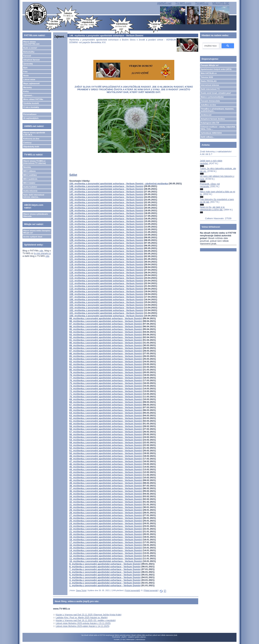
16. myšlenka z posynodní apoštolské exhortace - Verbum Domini (106, 545)
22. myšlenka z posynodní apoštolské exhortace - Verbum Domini (106, 529)
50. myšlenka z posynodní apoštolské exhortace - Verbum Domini (106, 453)
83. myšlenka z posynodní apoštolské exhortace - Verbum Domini (106, 362)
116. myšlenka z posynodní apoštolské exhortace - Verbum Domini (106, 273)
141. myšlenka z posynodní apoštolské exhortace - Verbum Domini (106, 205)
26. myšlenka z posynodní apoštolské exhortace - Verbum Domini (106, 518)
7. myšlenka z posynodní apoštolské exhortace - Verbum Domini (105, 569)
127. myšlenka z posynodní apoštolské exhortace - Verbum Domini (106, 243)
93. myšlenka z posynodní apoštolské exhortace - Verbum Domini (106, 335)
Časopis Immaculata (210, 101)
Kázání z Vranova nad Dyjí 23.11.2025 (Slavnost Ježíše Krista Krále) (89, 615)
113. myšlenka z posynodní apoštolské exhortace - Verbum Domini (106, 281)
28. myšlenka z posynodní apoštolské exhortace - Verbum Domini (106, 513)
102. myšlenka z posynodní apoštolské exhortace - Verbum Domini (106, 310)
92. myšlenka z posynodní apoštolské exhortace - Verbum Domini (106, 337)
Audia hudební (30, 187)
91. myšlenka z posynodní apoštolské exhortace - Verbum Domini (106, 340)
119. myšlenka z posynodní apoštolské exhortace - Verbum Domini (106, 264)
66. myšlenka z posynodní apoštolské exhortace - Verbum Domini (106, 407)
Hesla (26, 76)
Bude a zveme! (30, 48)
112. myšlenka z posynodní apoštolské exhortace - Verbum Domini (106, 283)
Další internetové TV (210, 89)
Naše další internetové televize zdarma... (34, 196)
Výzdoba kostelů (31, 103)
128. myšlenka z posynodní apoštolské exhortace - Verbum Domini (106, 240)
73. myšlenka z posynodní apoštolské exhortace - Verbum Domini (106, 389)
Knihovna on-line (31, 139)
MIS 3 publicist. (30, 179)
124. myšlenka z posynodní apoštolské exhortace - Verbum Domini (106, 251)
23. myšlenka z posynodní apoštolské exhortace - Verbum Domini (106, 526)
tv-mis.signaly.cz (42, 253)
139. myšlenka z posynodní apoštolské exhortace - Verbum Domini (106, 211)
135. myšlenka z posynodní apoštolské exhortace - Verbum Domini (106, 221)
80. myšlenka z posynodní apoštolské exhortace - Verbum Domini (106, 370)
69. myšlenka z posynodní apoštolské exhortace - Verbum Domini (106, 399)
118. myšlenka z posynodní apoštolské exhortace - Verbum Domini (106, 267)
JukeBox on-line (208, 105)
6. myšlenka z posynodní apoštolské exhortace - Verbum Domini (105, 572)
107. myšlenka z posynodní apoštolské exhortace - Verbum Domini (106, 297)
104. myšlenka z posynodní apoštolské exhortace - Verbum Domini (106, 305)
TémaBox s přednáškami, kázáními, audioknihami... (217, 110)
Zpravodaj (28, 64)
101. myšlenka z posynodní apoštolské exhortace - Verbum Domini (106, 313)
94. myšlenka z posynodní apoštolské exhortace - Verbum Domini (106, 332)
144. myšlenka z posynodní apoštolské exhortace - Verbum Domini (106, 197)
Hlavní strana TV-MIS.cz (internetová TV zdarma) (34, 162)
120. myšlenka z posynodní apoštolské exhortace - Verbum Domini (106, 262)
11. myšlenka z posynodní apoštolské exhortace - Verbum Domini (106, 558)
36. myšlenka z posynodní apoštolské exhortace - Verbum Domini (106, 491)
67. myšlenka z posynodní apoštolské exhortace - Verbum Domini (106, 405)
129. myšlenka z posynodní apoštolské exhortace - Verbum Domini (106, 237)
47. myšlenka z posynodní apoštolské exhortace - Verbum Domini (106, 461)
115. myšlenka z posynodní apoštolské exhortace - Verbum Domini (106, 275)
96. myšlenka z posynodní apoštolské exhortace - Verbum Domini (106, 326)
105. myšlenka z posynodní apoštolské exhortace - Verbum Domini (106, 302)
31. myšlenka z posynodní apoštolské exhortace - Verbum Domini (106, 505)
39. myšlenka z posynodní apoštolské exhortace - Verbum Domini (106, 483)
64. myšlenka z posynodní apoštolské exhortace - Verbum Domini (106, 413)
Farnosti (27, 56)
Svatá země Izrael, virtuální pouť (216, 93)
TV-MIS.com (183, 3)
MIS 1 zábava (29, 171)
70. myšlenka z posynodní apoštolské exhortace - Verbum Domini (106, 397)
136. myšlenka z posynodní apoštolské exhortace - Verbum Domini (106, 219)
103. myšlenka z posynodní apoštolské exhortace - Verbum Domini (106, 308)
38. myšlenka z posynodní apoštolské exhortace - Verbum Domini (106, 486)
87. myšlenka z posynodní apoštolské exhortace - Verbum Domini (106, 351)
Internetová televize (210, 85)
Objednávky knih (31, 147)
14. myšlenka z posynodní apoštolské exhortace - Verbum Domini (106, 550)
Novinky (27, 167)
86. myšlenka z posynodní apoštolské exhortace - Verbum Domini (106, 353)
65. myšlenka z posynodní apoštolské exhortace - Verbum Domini (106, 410)
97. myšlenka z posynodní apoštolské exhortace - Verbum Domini (106, 324)
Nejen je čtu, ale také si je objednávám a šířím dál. (212, 208)
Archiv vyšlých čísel (33, 237)
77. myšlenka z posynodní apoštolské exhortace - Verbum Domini (106, 378)
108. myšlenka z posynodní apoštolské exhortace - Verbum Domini (106, 294)
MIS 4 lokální (29, 183)
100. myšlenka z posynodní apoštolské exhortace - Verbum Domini (106, 316)
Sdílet (73, 175)
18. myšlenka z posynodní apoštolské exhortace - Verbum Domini (106, 540)
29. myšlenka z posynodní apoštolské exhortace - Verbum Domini (106, 510)
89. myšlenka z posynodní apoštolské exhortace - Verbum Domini (106, 345)
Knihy (26, 91)
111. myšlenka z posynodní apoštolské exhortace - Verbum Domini (106, 286)
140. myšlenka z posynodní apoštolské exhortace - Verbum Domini (106, 208)
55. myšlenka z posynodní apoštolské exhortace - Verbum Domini (106, 437)
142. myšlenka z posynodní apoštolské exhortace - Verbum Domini (106, 202)
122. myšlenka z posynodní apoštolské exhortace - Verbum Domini (106, 256)
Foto (25, 72)
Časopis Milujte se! (210, 65)
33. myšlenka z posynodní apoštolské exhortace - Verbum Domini (106, 499)
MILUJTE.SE (221, 3)
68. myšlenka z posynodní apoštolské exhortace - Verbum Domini (106, 402)
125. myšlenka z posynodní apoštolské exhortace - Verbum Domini (106, 248)
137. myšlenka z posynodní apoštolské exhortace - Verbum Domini (106, 216)
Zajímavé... (28, 95)
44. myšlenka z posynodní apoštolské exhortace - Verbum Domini (106, 469)
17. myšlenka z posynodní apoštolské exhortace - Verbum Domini (106, 542)
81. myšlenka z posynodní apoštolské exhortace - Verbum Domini (106, 367)
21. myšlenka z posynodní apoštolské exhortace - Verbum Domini (106, 532)
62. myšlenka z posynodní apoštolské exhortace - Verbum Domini (106, 418)
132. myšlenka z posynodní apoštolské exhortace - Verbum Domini (106, 229)
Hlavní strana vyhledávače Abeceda (36, 215)
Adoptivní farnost (31, 60)
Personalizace (30, 114)
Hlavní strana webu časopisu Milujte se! (37, 232)
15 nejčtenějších (31, 118)
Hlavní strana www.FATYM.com (31, 43)
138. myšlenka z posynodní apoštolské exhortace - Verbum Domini (106, 213)
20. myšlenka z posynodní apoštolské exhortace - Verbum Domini (106, 534)
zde (41, 251)
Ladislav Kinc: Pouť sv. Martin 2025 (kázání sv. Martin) (82, 618)
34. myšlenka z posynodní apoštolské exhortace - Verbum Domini (106, 496)
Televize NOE (207, 77)
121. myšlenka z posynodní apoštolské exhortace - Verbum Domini (106, 259)
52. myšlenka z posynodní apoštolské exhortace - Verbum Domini (106, 448)
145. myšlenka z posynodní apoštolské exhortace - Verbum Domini (106, 194)
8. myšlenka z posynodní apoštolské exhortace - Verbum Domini (105, 567)
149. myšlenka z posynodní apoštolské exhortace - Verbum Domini (106, 186)
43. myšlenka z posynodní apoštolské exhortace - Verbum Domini (106, 472)
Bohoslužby (29, 52)
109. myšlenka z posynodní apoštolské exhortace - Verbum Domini (106, 291)
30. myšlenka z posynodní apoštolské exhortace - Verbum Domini (106, 507)
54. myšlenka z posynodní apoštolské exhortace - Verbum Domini (106, 440)
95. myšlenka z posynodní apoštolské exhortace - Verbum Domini (106, 329)
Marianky (28, 87)
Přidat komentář (151, 590)
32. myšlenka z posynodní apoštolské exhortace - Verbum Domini (106, 502)
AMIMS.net (164, 3)
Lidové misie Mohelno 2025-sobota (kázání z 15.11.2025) (83, 623)
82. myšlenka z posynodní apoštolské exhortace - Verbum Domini (106, 364)
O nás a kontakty (31, 107)
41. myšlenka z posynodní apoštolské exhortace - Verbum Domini (106, 478)
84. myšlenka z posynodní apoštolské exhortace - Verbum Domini (106, 359)
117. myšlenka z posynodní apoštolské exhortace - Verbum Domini (106, 270)
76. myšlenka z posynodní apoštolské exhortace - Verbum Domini (106, 380)
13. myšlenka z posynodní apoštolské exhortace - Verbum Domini (106, 553)
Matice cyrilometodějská (212, 97)
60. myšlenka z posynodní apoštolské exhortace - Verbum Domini (106, 424)
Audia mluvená (30, 191)
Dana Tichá (81, 590)
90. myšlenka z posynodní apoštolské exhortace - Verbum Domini (106, 343)
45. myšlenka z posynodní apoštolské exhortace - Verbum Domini (106, 467)
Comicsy (27, 143)
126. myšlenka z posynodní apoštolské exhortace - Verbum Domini (106, 246)
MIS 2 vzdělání (30, 175)
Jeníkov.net (206, 115)
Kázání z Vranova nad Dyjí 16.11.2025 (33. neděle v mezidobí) (86, 620)
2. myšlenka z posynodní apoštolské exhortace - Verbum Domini (105, 583)
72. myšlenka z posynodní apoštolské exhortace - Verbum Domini (106, 391)
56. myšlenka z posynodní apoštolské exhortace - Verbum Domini (106, 434)
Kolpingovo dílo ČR (210, 123)
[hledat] (210, 46)
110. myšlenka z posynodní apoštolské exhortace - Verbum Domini (106, 289)
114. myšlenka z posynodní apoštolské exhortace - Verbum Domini (106, 278)
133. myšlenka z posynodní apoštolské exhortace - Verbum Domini (106, 227)
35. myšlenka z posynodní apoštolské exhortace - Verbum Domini (106, 494)
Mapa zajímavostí (31, 83)
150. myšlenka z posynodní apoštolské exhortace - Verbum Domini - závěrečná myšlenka (119, 184)
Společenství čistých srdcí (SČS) (216, 69)
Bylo (25, 68)
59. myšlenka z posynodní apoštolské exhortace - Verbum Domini (106, 426)
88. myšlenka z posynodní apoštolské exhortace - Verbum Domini (106, 348)
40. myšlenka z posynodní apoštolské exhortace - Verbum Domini (106, 480)
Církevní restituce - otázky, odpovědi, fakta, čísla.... (218, 128)
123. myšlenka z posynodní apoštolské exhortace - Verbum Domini (106, 254)
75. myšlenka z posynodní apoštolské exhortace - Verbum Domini (106, 383)
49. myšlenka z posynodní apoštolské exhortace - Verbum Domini (106, 456)
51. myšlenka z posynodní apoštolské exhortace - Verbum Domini (106, 451)
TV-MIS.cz (202, 3)
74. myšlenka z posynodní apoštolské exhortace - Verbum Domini (106, 386)
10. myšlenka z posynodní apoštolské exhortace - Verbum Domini (106, 561)
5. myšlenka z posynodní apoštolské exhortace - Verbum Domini (105, 575)
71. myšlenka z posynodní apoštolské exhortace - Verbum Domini (106, 394)
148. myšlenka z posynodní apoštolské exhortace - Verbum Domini (106, 189)
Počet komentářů (132, 590)
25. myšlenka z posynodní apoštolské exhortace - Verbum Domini (106, 521)
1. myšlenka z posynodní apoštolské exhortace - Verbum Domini (105, 585)
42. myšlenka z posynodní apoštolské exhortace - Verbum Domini (106, 475)
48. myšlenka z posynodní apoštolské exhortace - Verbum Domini (106, 459)
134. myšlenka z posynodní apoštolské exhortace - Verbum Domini (106, 224)
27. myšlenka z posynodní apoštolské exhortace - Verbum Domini (106, 515)
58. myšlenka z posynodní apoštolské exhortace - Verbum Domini (106, 429)
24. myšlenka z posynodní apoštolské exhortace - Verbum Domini (106, 523)
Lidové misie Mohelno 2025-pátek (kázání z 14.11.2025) (83, 626)
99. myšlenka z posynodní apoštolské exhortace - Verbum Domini (106, 318)
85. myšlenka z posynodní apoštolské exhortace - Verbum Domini (106, 356)
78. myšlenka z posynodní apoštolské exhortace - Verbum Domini (106, 375)
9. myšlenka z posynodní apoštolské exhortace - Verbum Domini (105, 564)
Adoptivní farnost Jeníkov (213, 119)
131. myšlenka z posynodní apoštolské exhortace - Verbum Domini (106, 232)
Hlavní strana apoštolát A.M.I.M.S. (34, 134)
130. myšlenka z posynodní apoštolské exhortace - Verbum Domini (106, 235)
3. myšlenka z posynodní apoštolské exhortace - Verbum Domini (105, 580)
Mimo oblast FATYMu (33, 99)
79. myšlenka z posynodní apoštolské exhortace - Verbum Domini (106, 372)
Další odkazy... (207, 137)
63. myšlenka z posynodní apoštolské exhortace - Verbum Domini (106, 416)
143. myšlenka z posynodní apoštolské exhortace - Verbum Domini (106, 200)
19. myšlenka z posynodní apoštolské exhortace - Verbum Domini (106, 537)
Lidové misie (29, 79)
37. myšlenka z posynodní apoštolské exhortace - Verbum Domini (106, 488)
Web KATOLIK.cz (209, 73)
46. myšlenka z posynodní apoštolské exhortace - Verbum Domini (106, 464)
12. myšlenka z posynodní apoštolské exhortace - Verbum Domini (106, 556)
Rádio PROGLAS (209, 81)
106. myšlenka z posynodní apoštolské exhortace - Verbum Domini (106, 300)
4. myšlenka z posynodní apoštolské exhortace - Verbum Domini (105, 577)
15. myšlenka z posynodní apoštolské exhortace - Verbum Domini (106, 548)
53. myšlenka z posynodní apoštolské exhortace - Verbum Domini (106, 445)
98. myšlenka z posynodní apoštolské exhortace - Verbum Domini (106, 321)
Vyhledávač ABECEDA (211, 133)
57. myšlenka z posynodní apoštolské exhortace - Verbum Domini (106, 432)
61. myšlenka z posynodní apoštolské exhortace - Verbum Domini (106, 421)
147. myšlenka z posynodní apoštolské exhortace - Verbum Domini (106, 192)
